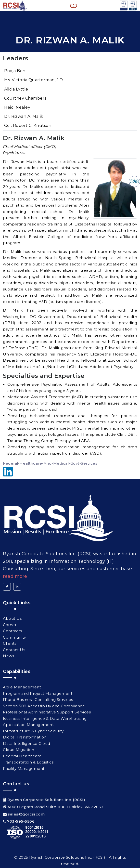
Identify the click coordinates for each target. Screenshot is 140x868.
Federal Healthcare (22, 756)
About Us (12, 618)
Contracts (13, 631)
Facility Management (24, 769)
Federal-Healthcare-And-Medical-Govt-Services (50, 463)
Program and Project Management (38, 693)
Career (10, 625)
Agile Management (22, 687)
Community (14, 637)
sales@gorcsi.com (26, 814)
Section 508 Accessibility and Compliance (44, 706)
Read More (15, 576)
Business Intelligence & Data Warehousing (45, 718)
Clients (10, 643)
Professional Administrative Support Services (47, 712)
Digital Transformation (25, 737)
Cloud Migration (19, 750)
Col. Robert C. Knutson (28, 125)
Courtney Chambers (25, 98)
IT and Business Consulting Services (38, 700)
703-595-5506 (21, 821)
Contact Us (14, 650)
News (8, 656)
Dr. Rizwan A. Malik (24, 116)
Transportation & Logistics (28, 762)
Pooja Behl (15, 71)
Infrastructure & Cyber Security (33, 731)
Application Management (28, 725)
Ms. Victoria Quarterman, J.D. (34, 80)
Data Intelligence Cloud (27, 743)
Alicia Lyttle (16, 89)
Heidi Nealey (17, 107)
